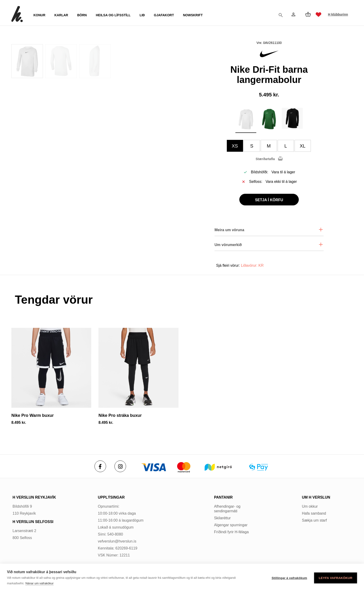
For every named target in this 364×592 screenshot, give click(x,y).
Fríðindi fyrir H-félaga (231, 532)
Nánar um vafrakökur (39, 583)
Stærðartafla (265, 159)
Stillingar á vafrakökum (289, 578)
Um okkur (310, 506)
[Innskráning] (293, 14)
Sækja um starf (314, 520)
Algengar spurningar (231, 525)
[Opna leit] (282, 15)
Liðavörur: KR (252, 265)
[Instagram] (120, 466)
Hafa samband (314, 513)
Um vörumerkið (228, 245)
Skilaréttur (222, 518)
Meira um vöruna (229, 230)
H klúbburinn (338, 14)
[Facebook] (100, 466)
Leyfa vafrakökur (336, 578)
